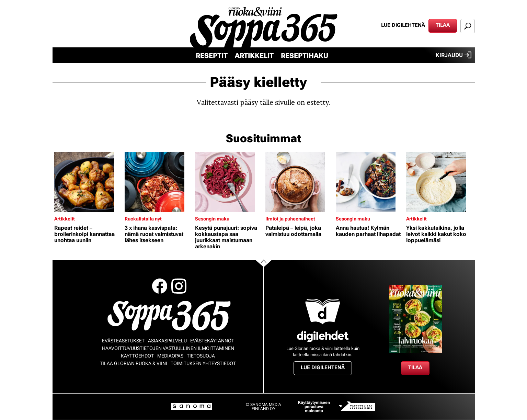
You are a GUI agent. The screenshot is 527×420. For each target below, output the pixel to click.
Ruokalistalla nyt (143, 219)
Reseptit (212, 56)
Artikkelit (254, 56)
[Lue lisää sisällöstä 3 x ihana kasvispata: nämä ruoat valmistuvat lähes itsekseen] (158, 182)
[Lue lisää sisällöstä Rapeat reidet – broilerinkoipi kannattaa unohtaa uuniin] (88, 182)
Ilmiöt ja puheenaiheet (290, 219)
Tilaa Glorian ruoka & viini (134, 363)
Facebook (160, 286)
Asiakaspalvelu (167, 341)
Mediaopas (170, 356)
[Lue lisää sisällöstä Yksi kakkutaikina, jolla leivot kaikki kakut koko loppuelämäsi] (440, 182)
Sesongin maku (212, 219)
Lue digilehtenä (403, 25)
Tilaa (443, 25)
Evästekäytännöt (212, 341)
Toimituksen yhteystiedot (203, 363)
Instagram (179, 286)
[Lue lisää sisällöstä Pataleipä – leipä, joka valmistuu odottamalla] (299, 182)
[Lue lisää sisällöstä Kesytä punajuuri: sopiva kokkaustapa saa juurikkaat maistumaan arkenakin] (228, 182)
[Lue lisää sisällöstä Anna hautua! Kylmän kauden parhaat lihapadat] (369, 182)
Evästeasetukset (123, 341)
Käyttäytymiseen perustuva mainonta (314, 407)
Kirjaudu (454, 55)
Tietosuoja (201, 356)
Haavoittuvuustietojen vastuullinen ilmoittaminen (168, 348)
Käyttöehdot (137, 356)
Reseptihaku (305, 56)
